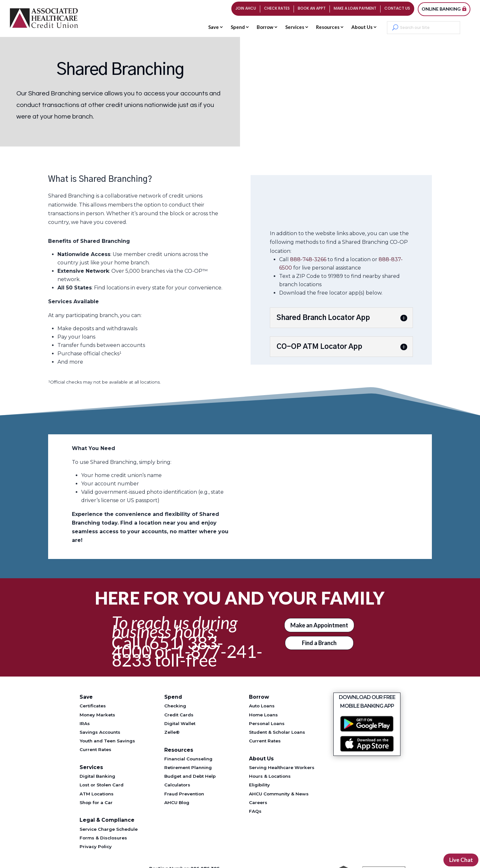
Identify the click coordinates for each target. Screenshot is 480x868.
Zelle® (172, 732)
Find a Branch (319, 643)
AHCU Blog (177, 802)
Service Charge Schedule (109, 829)
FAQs (255, 811)
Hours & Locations (270, 776)
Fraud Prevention (184, 794)
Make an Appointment (319, 625)
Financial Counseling (188, 759)
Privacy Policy (96, 846)
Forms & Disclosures (103, 838)
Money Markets (97, 715)
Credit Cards (179, 715)
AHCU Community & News (279, 794)
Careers (258, 802)
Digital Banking (97, 776)
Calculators (177, 785)
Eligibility (259, 785)
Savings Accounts (100, 732)
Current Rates (95, 749)
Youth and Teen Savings (107, 741)
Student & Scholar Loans (277, 732)
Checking (175, 706)
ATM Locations (97, 794)
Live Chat (460, 860)
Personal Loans (267, 723)
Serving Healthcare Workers (282, 767)
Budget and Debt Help (190, 776)
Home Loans (263, 715)
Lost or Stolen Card (102, 785)
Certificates (93, 706)
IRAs (85, 723)
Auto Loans (262, 706)
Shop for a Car (96, 802)
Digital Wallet (180, 723)
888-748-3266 (308, 259)
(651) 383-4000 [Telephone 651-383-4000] (167, 647)
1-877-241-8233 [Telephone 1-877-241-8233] (187, 656)
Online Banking (441, 9)
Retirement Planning (188, 767)
